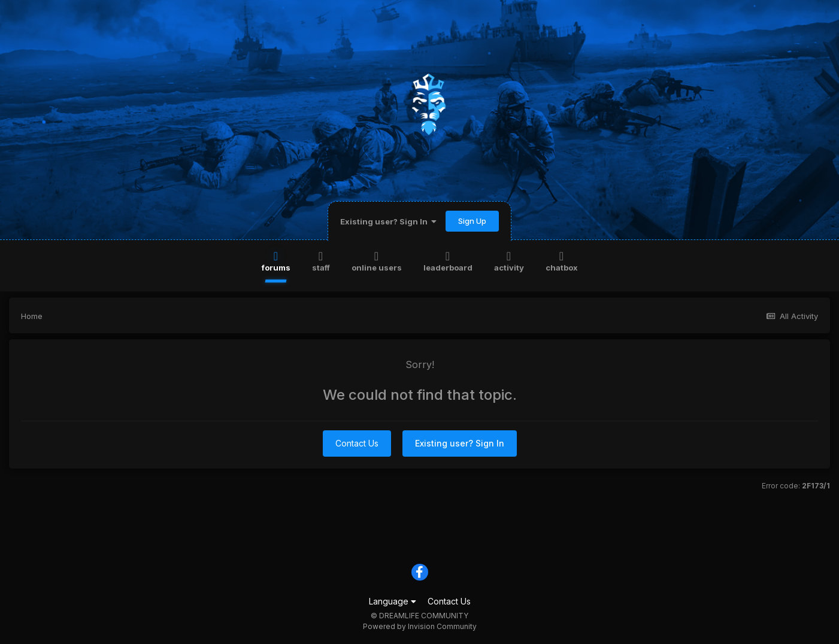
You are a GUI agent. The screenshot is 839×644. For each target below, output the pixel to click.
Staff (321, 261)
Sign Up (472, 221)
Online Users (377, 261)
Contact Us (357, 443)
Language (393, 601)
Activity (509, 261)
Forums (276, 261)
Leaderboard (448, 261)
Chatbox (562, 261)
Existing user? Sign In (388, 221)
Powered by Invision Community (420, 626)
